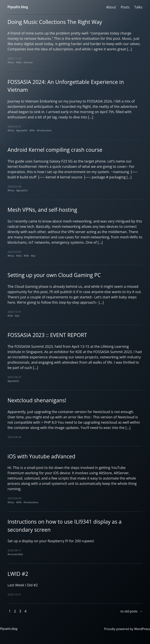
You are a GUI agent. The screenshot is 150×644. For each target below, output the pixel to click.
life (20, 62)
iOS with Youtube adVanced (41, 456)
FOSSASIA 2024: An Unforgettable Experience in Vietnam (66, 86)
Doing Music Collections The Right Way (55, 22)
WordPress (142, 629)
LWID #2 (18, 574)
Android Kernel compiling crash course (55, 150)
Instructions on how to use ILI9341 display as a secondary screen (64, 526)
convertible (16, 554)
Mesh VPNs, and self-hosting (42, 210)
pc (34, 256)
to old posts (132, 611)
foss (12, 62)
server (29, 62)
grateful (23, 130)
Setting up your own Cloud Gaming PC (54, 275)
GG (20, 256)
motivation (45, 130)
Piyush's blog (18, 7)
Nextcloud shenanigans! (37, 400)
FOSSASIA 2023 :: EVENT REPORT (47, 335)
